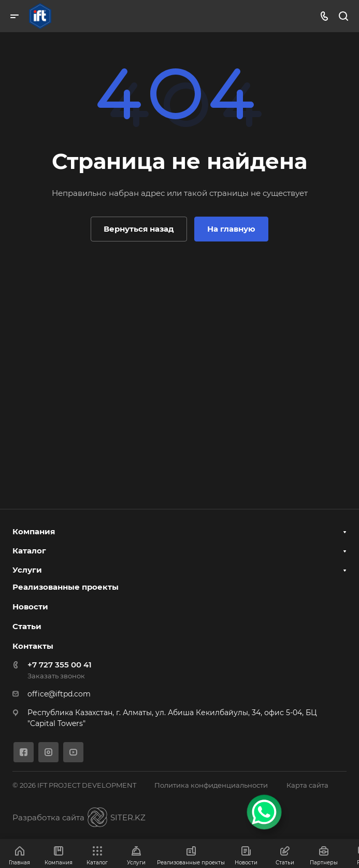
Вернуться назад (139, 229)
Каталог (29, 551)
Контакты (33, 646)
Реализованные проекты (66, 587)
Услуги (27, 570)
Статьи (27, 626)
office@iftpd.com (59, 694)
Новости (30, 607)
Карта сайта (307, 785)
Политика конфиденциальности (211, 785)
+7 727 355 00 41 (60, 665)
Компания (34, 531)
